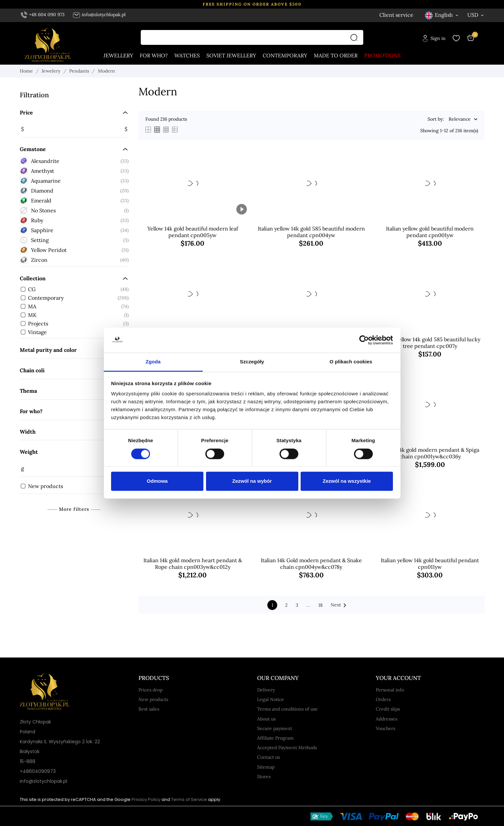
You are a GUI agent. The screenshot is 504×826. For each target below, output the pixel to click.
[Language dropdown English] (442, 15)
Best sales (149, 709)
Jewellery (118, 55)
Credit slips (388, 709)
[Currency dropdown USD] (476, 15)
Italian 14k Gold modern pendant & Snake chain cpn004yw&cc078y (311, 564)
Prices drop (150, 690)
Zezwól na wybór (252, 481)
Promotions (382, 55)
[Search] (356, 37)
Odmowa (157, 481)
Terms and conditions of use (287, 709)
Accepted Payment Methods (287, 748)
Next (340, 605)
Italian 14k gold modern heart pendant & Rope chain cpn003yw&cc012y (193, 564)
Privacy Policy (146, 799)
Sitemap (266, 767)
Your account (398, 678)
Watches (187, 55)
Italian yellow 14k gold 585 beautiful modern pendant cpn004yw (311, 232)
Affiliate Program (275, 738)
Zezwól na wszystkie (347, 481)
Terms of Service (189, 799)
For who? (154, 55)
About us (266, 719)
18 (321, 605)
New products (153, 699)
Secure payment (275, 728)
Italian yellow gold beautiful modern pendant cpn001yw (430, 232)
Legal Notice (271, 699)
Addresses (386, 719)
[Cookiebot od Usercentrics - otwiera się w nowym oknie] (364, 340)
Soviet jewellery (231, 55)
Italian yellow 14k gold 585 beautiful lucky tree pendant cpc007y (430, 343)
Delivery (266, 690)
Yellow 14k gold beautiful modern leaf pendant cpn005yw (193, 232)
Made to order (336, 55)
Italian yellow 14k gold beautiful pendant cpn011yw (430, 564)
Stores (264, 777)
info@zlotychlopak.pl (99, 15)
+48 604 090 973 (43, 15)
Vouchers (385, 728)
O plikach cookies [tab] (351, 362)
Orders (383, 699)
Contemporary (285, 55)
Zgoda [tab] (153, 362)
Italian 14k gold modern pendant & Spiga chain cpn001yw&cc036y (430, 453)
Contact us (268, 757)
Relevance (460, 119)
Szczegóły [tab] (252, 362)
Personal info (390, 690)
